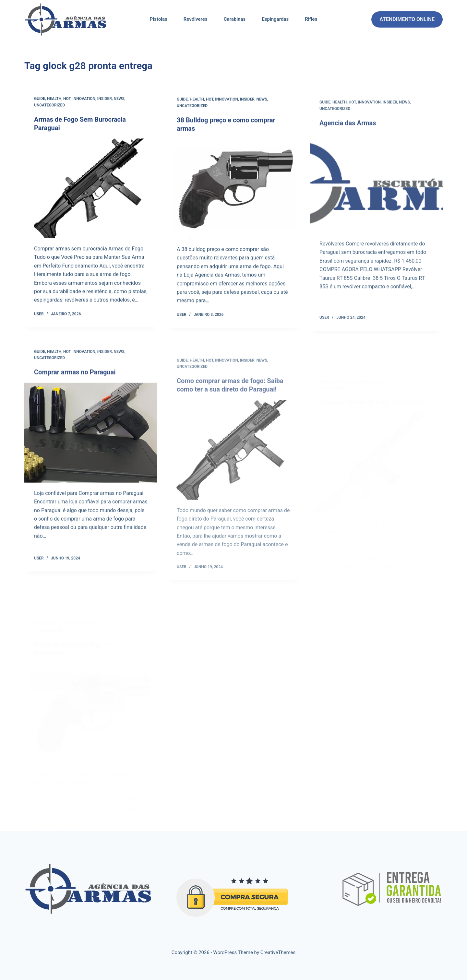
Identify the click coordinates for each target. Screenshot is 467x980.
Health (54, 99)
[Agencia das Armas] (376, 198)
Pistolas (159, 19)
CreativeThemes (278, 952)
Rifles (311, 19)
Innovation (84, 99)
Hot (67, 99)
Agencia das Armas (348, 138)
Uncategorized (49, 106)
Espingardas (275, 19)
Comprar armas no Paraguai (75, 381)
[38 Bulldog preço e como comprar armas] (233, 192)
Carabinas (235, 19)
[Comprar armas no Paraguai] (91, 442)
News (119, 99)
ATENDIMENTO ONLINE (407, 19)
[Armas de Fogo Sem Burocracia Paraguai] (91, 189)
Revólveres (196, 19)
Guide (40, 99)
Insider (105, 99)
